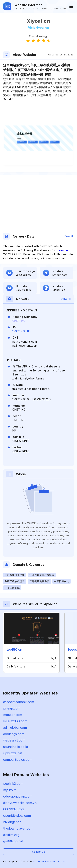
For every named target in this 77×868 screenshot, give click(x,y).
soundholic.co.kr (16, 747)
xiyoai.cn (62, 250)
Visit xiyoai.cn (38, 28)
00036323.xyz (14, 809)
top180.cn (14, 649)
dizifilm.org (11, 835)
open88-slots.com (17, 816)
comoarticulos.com (18, 760)
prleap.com (12, 708)
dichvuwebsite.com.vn (20, 803)
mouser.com (13, 715)
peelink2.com (13, 784)
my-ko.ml (10, 790)
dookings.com (14, 734)
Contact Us (38, 852)
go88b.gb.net (13, 841)
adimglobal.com (15, 728)
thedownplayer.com (18, 828)
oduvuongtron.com (18, 796)
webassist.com (14, 740)
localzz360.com (15, 721)
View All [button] (68, 236)
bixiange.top (12, 822)
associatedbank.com (19, 702)
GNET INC (19, 321)
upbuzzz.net (13, 753)
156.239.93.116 (21, 331)
